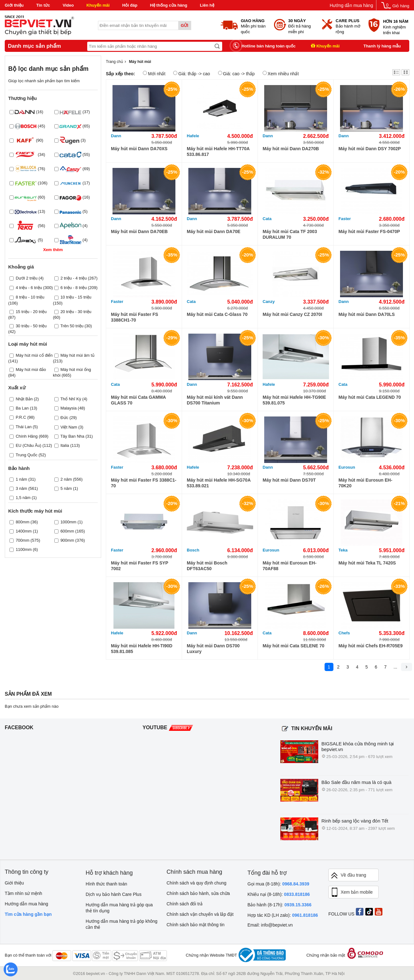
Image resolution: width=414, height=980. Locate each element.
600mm (67, 531)
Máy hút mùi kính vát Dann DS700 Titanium (215, 400)
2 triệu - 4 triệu (73, 278)
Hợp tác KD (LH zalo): (283, 915)
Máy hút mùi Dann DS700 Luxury (213, 649)
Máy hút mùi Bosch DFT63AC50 (207, 566)
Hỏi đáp (130, 5)
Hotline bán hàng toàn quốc (268, 46)
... (395, 667)
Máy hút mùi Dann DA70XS (139, 149)
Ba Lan (22, 408)
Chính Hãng (27, 436)
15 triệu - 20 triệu (31, 312)
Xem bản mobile (351, 892)
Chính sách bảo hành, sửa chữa (198, 893)
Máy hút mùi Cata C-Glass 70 (217, 314)
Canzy (269, 302)
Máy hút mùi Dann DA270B (291, 149)
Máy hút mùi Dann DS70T (289, 480)
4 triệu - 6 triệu (29, 288)
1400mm (24, 531)
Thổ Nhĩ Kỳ (71, 399)
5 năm (66, 488)
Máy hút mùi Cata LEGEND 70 (370, 397)
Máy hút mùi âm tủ (77, 355)
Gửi (185, 25)
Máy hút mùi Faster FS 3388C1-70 (144, 483)
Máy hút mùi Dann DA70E (214, 231)
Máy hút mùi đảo (31, 370)
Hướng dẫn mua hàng (351, 5)
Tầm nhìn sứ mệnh (23, 893)
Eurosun (347, 467)
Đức (64, 418)
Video (68, 5)
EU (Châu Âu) (29, 445)
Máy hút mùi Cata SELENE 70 (293, 646)
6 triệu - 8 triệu (73, 288)
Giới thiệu (14, 5)
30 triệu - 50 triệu (31, 326)
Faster (345, 219)
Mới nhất (154, 74)
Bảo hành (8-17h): (280, 905)
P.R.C (21, 417)
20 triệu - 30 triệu (76, 312)
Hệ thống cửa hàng (169, 5)
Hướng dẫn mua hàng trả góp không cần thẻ (122, 924)
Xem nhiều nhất (281, 74)
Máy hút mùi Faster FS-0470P (369, 231)
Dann (116, 136)
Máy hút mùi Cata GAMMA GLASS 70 (138, 400)
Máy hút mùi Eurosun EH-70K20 (365, 483)
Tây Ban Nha (72, 436)
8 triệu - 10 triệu (30, 297)
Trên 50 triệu (72, 326)
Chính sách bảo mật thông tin (195, 925)
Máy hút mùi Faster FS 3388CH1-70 (134, 317)
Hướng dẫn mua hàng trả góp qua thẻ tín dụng (119, 908)
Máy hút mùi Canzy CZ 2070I (292, 314)
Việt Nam (69, 427)
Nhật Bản (24, 399)
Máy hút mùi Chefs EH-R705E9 (371, 646)
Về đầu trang (348, 875)
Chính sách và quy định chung (196, 883)
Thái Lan (24, 427)
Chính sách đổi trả (185, 904)
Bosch (193, 550)
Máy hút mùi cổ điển (34, 355)
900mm (67, 540)
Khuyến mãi (98, 5)
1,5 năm (23, 498)
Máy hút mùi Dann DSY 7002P (370, 149)
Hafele (193, 136)
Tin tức (43, 5)
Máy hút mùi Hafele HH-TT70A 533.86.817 (218, 151)
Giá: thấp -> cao (192, 74)
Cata (267, 219)
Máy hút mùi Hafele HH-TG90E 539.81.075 (294, 400)
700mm (23, 540)
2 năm (66, 479)
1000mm (68, 522)
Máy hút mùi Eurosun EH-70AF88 (289, 566)
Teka (343, 550)
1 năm (21, 479)
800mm (23, 522)
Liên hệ (207, 5)
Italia (65, 445)
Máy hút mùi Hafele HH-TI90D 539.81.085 (142, 649)
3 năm (21, 488)
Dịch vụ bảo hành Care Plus (114, 894)
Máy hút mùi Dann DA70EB (139, 231)
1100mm (24, 549)
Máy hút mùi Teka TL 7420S (367, 563)
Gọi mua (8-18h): (278, 884)
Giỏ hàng (401, 6)
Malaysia (68, 408)
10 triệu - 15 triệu (76, 297)
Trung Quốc (26, 455)
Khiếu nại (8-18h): (279, 894)
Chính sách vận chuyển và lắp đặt (200, 914)
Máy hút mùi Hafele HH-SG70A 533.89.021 (219, 483)
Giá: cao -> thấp (236, 74)
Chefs (344, 633)
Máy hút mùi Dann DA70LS (367, 314)
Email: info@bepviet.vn (270, 925)
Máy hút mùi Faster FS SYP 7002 (140, 566)
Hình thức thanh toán (106, 884)
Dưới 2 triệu (27, 278)
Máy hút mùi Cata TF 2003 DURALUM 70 (290, 234)
